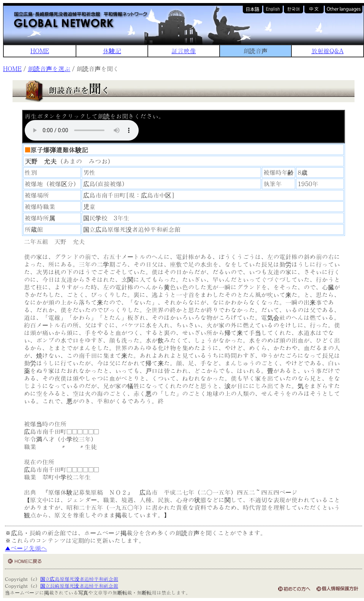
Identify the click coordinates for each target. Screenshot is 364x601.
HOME (40, 51)
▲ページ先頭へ (26, 548)
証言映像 (184, 51)
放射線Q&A (327, 51)
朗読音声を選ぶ (49, 69)
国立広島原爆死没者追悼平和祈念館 (79, 579)
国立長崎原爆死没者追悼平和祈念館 (79, 586)
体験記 (112, 51)
